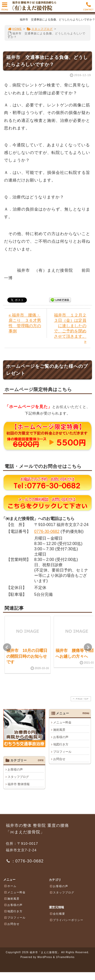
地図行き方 (61, 744)
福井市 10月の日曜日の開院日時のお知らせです (27, 656)
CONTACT (88, 8)
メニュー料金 (62, 722)
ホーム (10, 886)
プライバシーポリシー (66, 920)
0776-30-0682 (47, 531)
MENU (5, 8)
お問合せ (59, 759)
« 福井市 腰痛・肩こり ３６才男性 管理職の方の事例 (25, 323)
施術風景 (59, 730)
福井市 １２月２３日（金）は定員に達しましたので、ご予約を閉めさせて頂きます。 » (70, 328)
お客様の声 (61, 737)
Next (88, 647)
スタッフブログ (40, 29)
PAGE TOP (80, 699)
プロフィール (62, 752)
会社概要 (57, 914)
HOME (15, 29)
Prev (7, 647)
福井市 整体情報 (19, 784)
